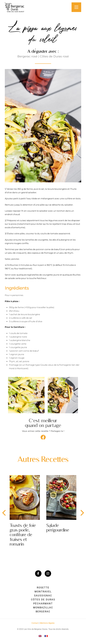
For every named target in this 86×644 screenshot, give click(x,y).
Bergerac (43, 612)
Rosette (43, 588)
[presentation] (4, 513)
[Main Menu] (76, 7)
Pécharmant (43, 604)
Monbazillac (43, 608)
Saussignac (43, 596)
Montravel (43, 592)
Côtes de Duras (43, 600)
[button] (43, 437)
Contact (35, 623)
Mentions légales (47, 623)
